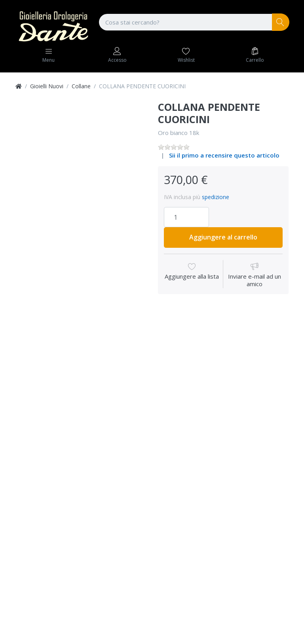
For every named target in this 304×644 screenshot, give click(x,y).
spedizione (216, 197)
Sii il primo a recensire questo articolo (224, 155)
